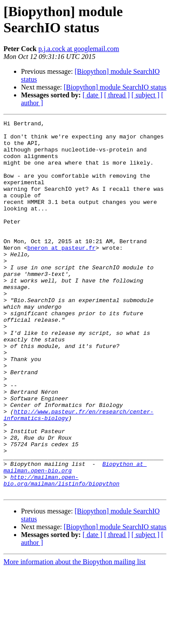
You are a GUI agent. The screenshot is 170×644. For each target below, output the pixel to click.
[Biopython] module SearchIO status (115, 87)
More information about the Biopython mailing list (75, 636)
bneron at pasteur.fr (62, 274)
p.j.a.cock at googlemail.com (79, 49)
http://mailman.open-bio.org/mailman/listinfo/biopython (61, 553)
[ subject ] (146, 95)
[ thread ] (117, 95)
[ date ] (92, 95)
